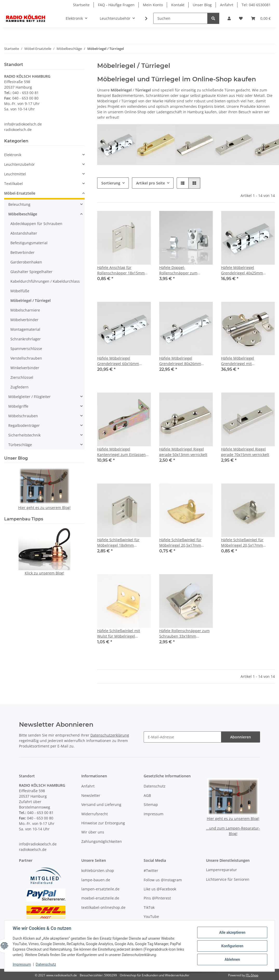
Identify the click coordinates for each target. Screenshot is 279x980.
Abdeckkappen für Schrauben (36, 224)
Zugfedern (19, 387)
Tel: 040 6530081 (256, 5)
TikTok (149, 907)
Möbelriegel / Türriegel (31, 300)
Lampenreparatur (221, 870)
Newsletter (91, 795)
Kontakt (178, 5)
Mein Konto (153, 5)
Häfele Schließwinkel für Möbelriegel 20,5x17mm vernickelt (242, 543)
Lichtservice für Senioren (228, 879)
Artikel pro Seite (151, 183)
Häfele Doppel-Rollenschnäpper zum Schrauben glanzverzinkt (181, 270)
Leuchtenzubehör (19, 164)
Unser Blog (202, 5)
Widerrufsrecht (95, 814)
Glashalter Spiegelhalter (31, 272)
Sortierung (111, 183)
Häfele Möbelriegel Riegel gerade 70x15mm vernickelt (245, 452)
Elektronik (13, 155)
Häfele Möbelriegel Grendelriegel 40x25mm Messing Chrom (242, 270)
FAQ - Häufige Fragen (116, 5)
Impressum (22, 964)
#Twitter (151, 870)
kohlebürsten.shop (98, 870)
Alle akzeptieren (232, 932)
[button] (229, 18)
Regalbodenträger (24, 425)
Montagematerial (25, 329)
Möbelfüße (20, 291)
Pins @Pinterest (157, 898)
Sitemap (151, 804)
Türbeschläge (20, 445)
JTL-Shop (252, 975)
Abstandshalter (24, 233)
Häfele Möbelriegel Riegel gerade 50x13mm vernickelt (183, 452)
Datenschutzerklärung (110, 735)
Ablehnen (232, 959)
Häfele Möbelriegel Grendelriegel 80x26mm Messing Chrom (180, 361)
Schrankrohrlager (26, 339)
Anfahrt (227, 5)
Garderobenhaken (26, 262)
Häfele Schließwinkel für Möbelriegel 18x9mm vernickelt (118, 543)
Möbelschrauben (23, 416)
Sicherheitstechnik (24, 435)
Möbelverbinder (24, 320)
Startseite (81, 5)
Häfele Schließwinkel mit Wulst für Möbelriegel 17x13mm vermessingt (119, 634)
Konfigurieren (232, 946)
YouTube (151, 916)
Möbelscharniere (25, 310)
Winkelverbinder (25, 368)
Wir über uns (93, 832)
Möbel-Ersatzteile (20, 193)
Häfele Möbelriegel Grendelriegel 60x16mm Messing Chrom (118, 361)
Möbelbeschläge (23, 214)
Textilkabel (14, 184)
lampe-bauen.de (96, 880)
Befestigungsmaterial (29, 243)
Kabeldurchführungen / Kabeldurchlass (45, 281)
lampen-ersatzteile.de (100, 889)
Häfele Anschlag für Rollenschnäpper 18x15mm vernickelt (121, 270)
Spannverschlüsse (26, 349)
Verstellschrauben (26, 358)
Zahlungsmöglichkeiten (102, 841)
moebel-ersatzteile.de (100, 898)
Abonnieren (241, 737)
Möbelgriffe (18, 406)
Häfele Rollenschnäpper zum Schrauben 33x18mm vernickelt (184, 634)
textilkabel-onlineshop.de (103, 907)
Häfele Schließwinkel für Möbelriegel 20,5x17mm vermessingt (180, 543)
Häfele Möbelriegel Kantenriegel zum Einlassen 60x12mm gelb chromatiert (121, 452)
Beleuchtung (19, 204)
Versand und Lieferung (101, 804)
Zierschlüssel (22, 377)
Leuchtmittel (15, 174)
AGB (147, 795)
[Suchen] (180, 18)
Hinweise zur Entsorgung (103, 823)
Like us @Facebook (160, 889)
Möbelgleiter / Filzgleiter (29, 397)
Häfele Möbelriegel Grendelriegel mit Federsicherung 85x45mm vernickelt (244, 361)
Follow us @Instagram (163, 880)
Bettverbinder (22, 252)
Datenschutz (46, 964)
